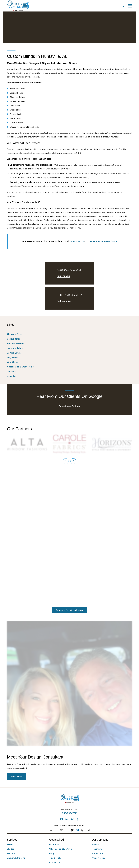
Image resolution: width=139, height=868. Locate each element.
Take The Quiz (63, 276)
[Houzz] (78, 694)
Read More (17, 651)
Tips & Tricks (55, 733)
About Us (96, 719)
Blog (52, 728)
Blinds (10, 719)
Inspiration (54, 719)
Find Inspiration (64, 301)
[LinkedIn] (67, 694)
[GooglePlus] (72, 694)
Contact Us (55, 737)
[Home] (18, 6)
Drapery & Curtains (16, 733)
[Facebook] (62, 694)
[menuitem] (69, 334)
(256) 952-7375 (69, 688)
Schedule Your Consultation (69, 485)
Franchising (97, 724)
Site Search (97, 728)
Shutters (11, 728)
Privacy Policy (98, 733)
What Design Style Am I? (61, 724)
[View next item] (73, 461)
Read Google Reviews (69, 406)
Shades (11, 724)
